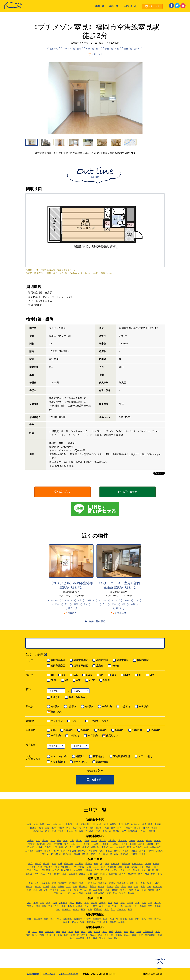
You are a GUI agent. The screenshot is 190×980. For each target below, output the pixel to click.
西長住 (79, 906)
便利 (79, 49)
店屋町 (104, 847)
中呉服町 (137, 847)
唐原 (130, 887)
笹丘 (150, 824)
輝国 (85, 828)
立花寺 (134, 854)
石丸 (96, 864)
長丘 (57, 906)
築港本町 (63, 847)
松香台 (123, 890)
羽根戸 (57, 874)
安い (98, 49)
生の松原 (79, 864)
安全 (107, 49)
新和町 (141, 844)
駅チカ (137, 49)
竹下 (55, 847)
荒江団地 (38, 919)
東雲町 (87, 844)
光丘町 (126, 851)
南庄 (72, 938)
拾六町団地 (66, 870)
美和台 (89, 893)
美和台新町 (99, 893)
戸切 (122, 870)
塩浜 (54, 887)
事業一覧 (100, 6)
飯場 (64, 932)
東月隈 (142, 851)
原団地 (118, 935)
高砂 (75, 828)
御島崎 (151, 890)
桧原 (108, 906)
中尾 (50, 906)
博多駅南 (93, 851)
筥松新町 (55, 890)
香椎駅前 (62, 883)
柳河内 (76, 910)
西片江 (157, 919)
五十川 (102, 903)
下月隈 (125, 844)
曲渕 (160, 935)
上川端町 (112, 841)
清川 (106, 824)
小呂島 (81, 867)
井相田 (45, 841)
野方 (37, 874)
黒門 (121, 824)
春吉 (47, 831)
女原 (96, 874)
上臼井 (103, 841)
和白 (115, 893)
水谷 (159, 890)
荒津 (36, 824)
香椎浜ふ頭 (122, 883)
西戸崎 (46, 887)
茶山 (112, 919)
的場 (121, 906)
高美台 (93, 887)
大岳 (37, 883)
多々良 (101, 887)
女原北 (103, 874)
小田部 (118, 932)
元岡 (140, 874)
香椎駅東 (73, 883)
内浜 (57, 867)
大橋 (55, 903)
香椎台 (82, 883)
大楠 (48, 903)
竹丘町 (47, 847)
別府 (82, 922)
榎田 (65, 841)
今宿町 (148, 864)
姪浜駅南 (132, 874)
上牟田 (132, 841)
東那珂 (151, 851)
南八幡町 (67, 854)
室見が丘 (113, 874)
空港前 (31, 844)
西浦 (158, 870)
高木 (137, 903)
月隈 (78, 847)
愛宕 (30, 864)
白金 (47, 828)
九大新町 (112, 867)
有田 (41, 932)
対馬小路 (95, 847)
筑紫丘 (30, 906)
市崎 (36, 903)
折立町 (79, 903)
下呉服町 (115, 844)
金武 (89, 867)
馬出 (108, 890)
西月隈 (39, 851)
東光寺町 (120, 847)
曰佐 (72, 903)
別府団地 (91, 922)
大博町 (39, 847)
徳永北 (136, 870)
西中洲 (146, 828)
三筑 (73, 844)
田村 (73, 935)
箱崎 (29, 890)
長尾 (144, 919)
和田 (130, 910)
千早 (117, 887)
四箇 (139, 932)
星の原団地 (150, 935)
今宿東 (33, 867)
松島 (137, 890)
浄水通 (33, 828)
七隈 (150, 919)
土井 (123, 887)
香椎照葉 (102, 883)
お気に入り (97, 54)
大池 (42, 903)
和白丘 (122, 893)
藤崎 (134, 935)
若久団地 (121, 910)
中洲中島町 (155, 847)
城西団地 (78, 919)
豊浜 (144, 870)
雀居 (66, 844)
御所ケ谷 (135, 824)
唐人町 (99, 828)
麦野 (93, 854)
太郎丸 (115, 870)
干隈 (99, 922)
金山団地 (67, 919)
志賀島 (61, 887)
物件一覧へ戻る (97, 622)
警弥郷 (94, 903)
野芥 (107, 935)
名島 (143, 887)
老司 (107, 910)
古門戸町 (58, 844)
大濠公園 (84, 824)
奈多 (149, 887)
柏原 (87, 903)
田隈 (66, 935)
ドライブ (67, 49)
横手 (90, 910)
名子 (136, 887)
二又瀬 (88, 890)
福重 (64, 874)
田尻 (107, 870)
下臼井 (95, 844)
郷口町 (38, 887)
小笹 (99, 824)
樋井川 (66, 922)
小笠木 (97, 932)
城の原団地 (79, 870)
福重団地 (73, 874)
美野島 (85, 854)
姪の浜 (122, 874)
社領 (75, 887)
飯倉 (46, 919)
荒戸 (42, 824)
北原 (103, 867)
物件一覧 (114, 6)
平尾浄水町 (72, 831)
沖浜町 (79, 841)
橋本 (49, 874)
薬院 (124, 831)
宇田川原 (48, 867)
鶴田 (38, 906)
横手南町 (98, 910)
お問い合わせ (130, 6)
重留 (158, 932)
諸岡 (106, 854)
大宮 (93, 824)
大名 (68, 828)
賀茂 (111, 932)
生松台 (89, 864)
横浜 (153, 874)
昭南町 (133, 844)
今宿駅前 (126, 864)
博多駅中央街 (59, 851)
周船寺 (89, 870)
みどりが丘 (65, 893)
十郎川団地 (45, 870)
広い (66, 604)
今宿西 (156, 864)
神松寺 (87, 919)
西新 (100, 935)
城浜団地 (83, 887)
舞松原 (115, 890)
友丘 (131, 919)
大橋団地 (63, 903)
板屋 (77, 932)
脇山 (116, 938)
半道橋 (109, 851)
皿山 (110, 903)
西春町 (47, 851)
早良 (126, 932)
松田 (144, 890)
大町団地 (65, 867)
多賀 (150, 903)
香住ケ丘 (134, 883)
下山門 (155, 867)
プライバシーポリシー (68, 974)
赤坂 (29, 824)
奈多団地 (157, 887)
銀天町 (157, 841)
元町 (99, 854)
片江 (59, 919)
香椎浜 (112, 883)
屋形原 (158, 906)
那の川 (121, 828)
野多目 (88, 906)
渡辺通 (152, 831)
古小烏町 (90, 831)
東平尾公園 (56, 854)
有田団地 (49, 932)
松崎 (131, 890)
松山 (106, 922)
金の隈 (94, 841)
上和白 (156, 883)
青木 (38, 841)
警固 (127, 824)
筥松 (46, 890)
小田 (142, 867)
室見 (89, 938)
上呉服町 (123, 841)
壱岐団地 (69, 864)
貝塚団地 (45, 883)
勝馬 (142, 883)
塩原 (116, 903)
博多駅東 (82, 851)
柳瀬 (83, 910)
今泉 (55, 824)
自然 (126, 49)
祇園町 (149, 841)
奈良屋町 (30, 851)
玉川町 (158, 903)
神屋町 (141, 841)
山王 (79, 844)
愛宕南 (46, 864)
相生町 (30, 841)
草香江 (113, 824)
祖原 (49, 935)
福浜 (81, 831)
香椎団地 (92, 883)
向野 (150, 906)
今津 (40, 867)
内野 (83, 932)
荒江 (29, 919)
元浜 (147, 874)
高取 (60, 935)
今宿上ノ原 (137, 864)
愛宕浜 (38, 864)
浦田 (59, 841)
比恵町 (117, 851)
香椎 (54, 883)
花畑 (101, 906)
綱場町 (85, 847)
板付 (53, 841)
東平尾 (45, 854)
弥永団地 (66, 910)
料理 (117, 49)
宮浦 (90, 874)
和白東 (131, 893)
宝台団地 (97, 919)
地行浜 (61, 828)
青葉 (31, 883)
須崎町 (150, 844)
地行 (54, 828)
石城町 (30, 847)
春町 (101, 851)
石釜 (71, 932)
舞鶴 (104, 831)
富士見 (82, 874)
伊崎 (48, 824)
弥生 (110, 938)
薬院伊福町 (133, 831)
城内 (41, 828)
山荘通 (158, 824)
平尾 (54, 831)
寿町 (49, 844)
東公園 (134, 851)
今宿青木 (115, 864)
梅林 (53, 919)
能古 (43, 874)
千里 (97, 870)
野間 (95, 906)
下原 (68, 887)
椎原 (132, 932)
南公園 (116, 831)
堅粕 (87, 841)
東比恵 (159, 851)
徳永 (129, 870)
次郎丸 (42, 935)
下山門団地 (33, 870)
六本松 (144, 831)
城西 (28, 935)
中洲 (146, 847)
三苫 (56, 893)
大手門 (69, 824)
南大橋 (128, 906)
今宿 (107, 864)
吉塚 (116, 854)
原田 (69, 890)
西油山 (84, 935)
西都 (148, 867)
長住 (63, 906)
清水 (123, 903)
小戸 (74, 867)
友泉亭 (121, 922)
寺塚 (44, 906)
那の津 (129, 828)
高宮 (144, 903)
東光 (112, 847)
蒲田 (149, 883)
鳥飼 (107, 828)
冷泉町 (143, 854)
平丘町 (61, 831)
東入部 (127, 935)
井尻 (29, 903)
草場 (120, 867)
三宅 (135, 906)
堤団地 (123, 919)
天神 (92, 828)
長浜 (113, 828)
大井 (72, 841)
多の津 (110, 887)
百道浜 (102, 938)
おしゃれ (54, 49)
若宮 (109, 893)
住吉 (157, 844)
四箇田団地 (148, 932)
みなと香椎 (78, 893)
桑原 (127, 867)
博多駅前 (72, 851)
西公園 (137, 828)
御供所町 (41, 844)
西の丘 (29, 874)
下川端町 (104, 844)
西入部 (151, 870)
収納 (88, 49)
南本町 (77, 854)
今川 (61, 824)
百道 (95, 938)
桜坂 (144, 824)
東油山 (75, 922)
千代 (72, 847)
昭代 (34, 935)
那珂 (129, 847)
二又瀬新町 (98, 890)
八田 (63, 890)
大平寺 (130, 903)
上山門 (96, 867)
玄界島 (134, 867)
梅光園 (154, 828)
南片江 (113, 922)
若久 (113, 910)
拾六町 (56, 870)
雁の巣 (29, 887)
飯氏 (54, 864)
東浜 (76, 890)
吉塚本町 (125, 854)
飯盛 (60, 864)
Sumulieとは (49, 974)
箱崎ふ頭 (38, 890)
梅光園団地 (38, 831)
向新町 (143, 906)
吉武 (160, 874)
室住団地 (80, 938)
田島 (105, 919)
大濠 (76, 824)
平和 (98, 831)
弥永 (58, 910)
